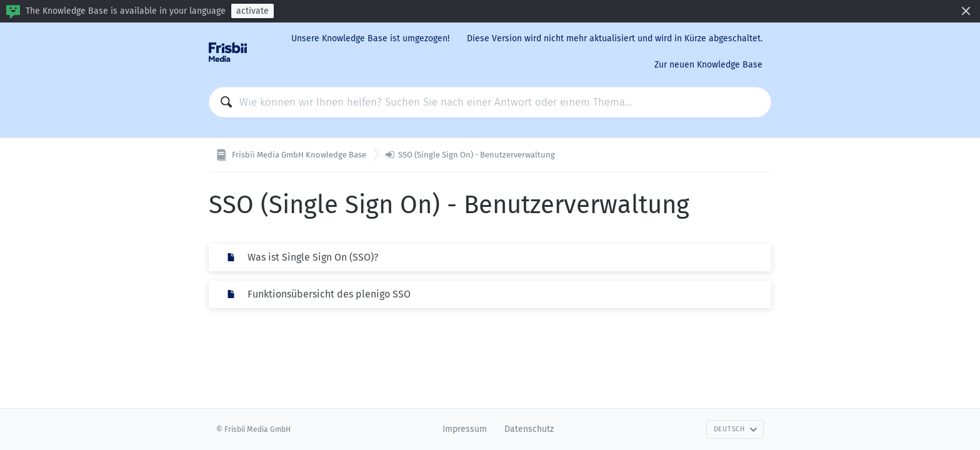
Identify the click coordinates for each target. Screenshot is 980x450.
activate (252, 11)
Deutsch (736, 429)
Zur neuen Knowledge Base (708, 65)
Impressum (465, 429)
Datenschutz (529, 429)
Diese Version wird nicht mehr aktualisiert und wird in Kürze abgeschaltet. (615, 38)
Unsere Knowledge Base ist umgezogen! (370, 38)
